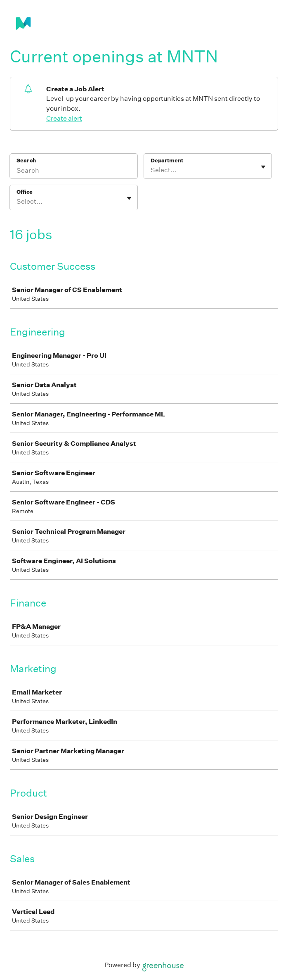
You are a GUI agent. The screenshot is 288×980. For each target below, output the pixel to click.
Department (167, 161)
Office (25, 192)
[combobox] (151, 170)
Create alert (64, 118)
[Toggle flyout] (263, 167)
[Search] (74, 171)
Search (26, 161)
